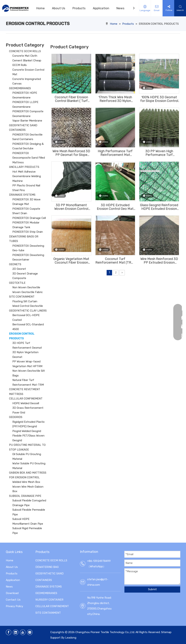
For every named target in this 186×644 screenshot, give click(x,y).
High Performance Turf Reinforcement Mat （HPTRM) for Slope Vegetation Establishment (115, 153)
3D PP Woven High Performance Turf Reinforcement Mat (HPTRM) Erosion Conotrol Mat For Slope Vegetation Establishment (159, 153)
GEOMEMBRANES (20, 88)
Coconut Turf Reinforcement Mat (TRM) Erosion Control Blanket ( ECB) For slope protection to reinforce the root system (115, 261)
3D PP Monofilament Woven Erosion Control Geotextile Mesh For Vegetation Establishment (71, 207)
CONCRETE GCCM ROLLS (25, 51)
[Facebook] (9, 632)
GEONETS (15, 264)
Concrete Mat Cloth (25, 56)
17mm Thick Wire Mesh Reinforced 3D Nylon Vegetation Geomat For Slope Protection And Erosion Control (115, 99)
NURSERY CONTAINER (49, 600)
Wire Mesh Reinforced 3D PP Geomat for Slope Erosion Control (71, 153)
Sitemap (166, 632)
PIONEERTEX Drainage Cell (29, 218)
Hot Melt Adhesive (24, 172)
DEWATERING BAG (47, 567)
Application (101, 8)
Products (79, 8)
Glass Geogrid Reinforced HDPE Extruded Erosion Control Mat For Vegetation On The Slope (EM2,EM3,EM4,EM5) (159, 207)
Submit (152, 589)
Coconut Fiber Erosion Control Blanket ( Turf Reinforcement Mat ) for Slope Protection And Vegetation (71, 99)
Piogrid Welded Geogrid (27, 431)
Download (12, 593)
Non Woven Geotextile (26, 287)
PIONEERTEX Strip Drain (28, 232)
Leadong (71, 638)
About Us (59, 8)
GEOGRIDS (16, 417)
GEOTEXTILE (17, 283)
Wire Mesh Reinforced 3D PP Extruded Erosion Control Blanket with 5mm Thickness (159, 261)
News (120, 8)
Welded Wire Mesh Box (26, 482)
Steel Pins (19, 190)
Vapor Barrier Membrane (27, 121)
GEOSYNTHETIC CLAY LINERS (28, 311)
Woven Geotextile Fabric (28, 292)
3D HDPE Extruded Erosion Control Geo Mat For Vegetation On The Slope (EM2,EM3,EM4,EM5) (115, 207)
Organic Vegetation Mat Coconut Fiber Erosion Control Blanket (71, 261)
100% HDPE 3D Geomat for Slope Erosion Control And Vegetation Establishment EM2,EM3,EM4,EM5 (159, 99)
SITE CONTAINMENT (22, 297)
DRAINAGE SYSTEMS (22, 195)
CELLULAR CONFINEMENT (26, 399)
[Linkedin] (16, 632)
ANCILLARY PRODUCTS (24, 167)
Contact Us (13, 600)
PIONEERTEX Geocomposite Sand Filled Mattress (29, 158)
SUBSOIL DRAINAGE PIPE (25, 496)
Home (41, 8)
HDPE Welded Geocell (26, 403)
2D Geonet (19, 269)
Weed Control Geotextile (28, 306)
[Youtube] (23, 632)
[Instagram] (30, 632)
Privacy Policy (14, 606)
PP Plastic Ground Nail (26, 185)
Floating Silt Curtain (25, 301)
